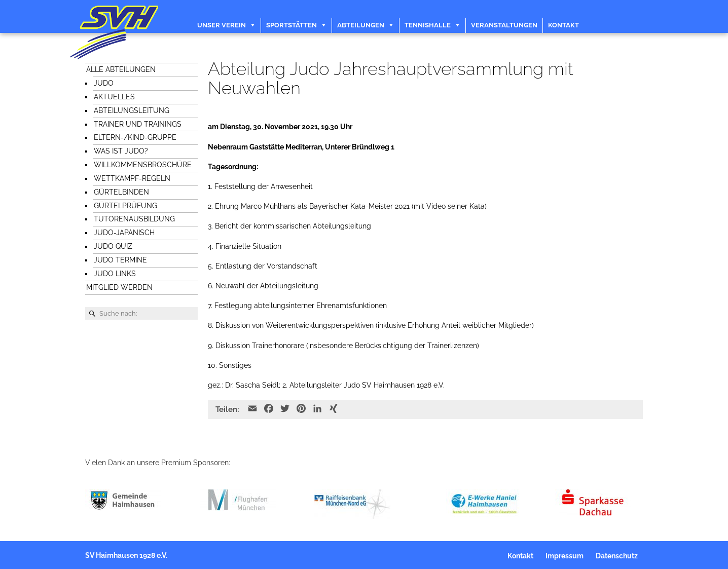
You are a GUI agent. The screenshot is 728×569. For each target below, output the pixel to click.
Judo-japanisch (124, 233)
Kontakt (563, 25)
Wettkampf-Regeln (132, 178)
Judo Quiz (113, 246)
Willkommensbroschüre (143, 165)
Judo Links (115, 274)
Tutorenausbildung (134, 219)
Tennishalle (428, 25)
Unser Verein (222, 25)
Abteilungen (361, 25)
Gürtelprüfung (125, 206)
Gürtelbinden (121, 192)
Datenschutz (617, 556)
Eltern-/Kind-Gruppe (135, 137)
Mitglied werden (119, 287)
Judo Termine (120, 260)
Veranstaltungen (504, 25)
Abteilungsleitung (132, 110)
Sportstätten (292, 25)
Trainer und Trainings (138, 124)
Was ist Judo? (121, 151)
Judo (104, 83)
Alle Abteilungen (121, 69)
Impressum (565, 556)
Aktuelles (114, 97)
